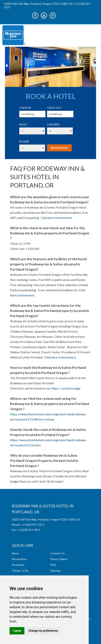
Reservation (19, 559)
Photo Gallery (59, 559)
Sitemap (55, 571)
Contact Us (58, 553)
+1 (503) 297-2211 (33, 525)
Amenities (18, 565)
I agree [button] (17, 631)
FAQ (53, 565)
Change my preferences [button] (43, 631)
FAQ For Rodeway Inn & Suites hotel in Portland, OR (48, 177)
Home (15, 553)
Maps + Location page (66, 388)
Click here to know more (57, 218)
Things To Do (20, 571)
